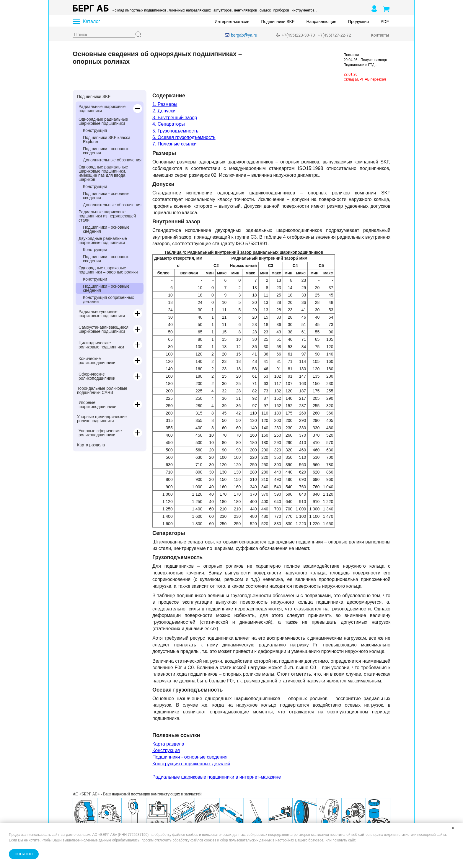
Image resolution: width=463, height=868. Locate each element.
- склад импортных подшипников (139, 10)
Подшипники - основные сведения (106, 151)
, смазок (264, 10)
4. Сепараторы (169, 124)
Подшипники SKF (278, 22)
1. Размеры (165, 104)
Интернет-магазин (232, 22)
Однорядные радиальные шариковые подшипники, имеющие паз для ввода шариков (103, 173)
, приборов (280, 10)
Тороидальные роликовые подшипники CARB (102, 390)
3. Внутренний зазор (175, 118)
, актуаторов (221, 10)
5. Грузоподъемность (175, 131)
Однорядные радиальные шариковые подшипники (103, 121)
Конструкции (95, 186)
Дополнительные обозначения (112, 160)
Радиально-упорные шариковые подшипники (102, 314)
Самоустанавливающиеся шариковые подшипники (103, 329)
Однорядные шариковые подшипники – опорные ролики (108, 270)
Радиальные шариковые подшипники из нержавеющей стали (107, 216)
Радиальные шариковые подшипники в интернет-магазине (217, 777)
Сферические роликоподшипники (97, 376)
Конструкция (95, 130)
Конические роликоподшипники (97, 361)
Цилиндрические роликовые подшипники (101, 345)
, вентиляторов (245, 10)
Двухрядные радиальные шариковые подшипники (103, 240)
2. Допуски (164, 111)
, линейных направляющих (189, 10)
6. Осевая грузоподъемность (184, 137)
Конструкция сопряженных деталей (109, 299)
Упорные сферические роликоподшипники (100, 433)
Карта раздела (91, 445)
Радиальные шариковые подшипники (102, 109)
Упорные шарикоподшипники (97, 404)
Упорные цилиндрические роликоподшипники (102, 419)
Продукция (358, 22)
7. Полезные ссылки (175, 144)
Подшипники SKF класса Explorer (107, 140)
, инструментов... (304, 10)
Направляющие (321, 22)
